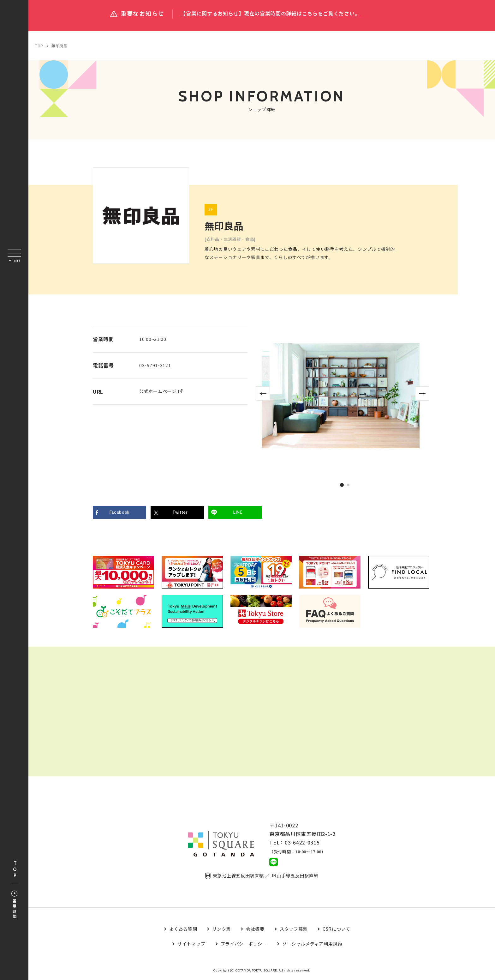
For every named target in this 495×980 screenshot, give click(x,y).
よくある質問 (183, 929)
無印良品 (60, 46)
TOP (15, 870)
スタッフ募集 (294, 929)
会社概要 (255, 929)
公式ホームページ (158, 391)
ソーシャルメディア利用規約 (312, 944)
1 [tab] (342, 485)
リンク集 (221, 929)
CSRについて (337, 929)
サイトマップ (191, 944)
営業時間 (14, 905)
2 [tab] (349, 485)
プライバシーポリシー (244, 944)
